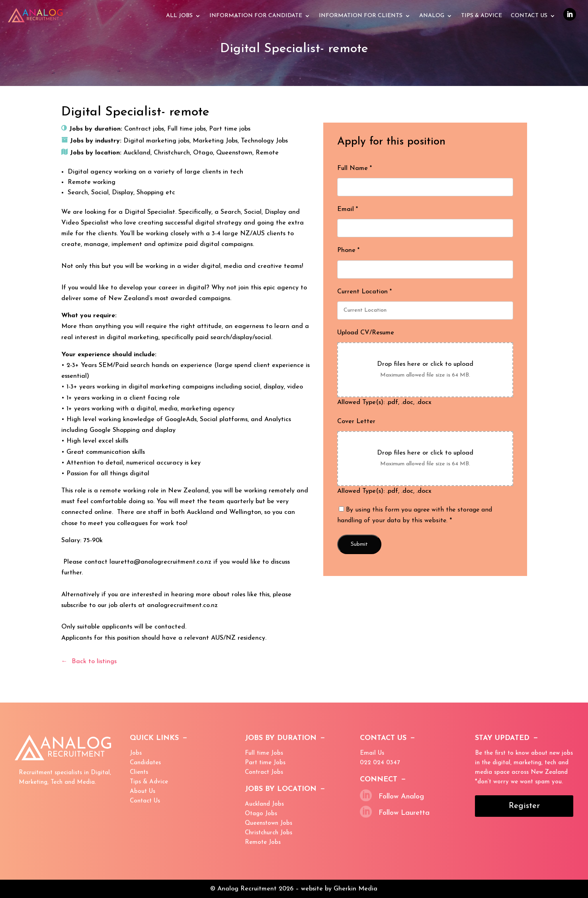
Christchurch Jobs (269, 833)
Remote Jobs (263, 842)
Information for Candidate (256, 16)
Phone (348, 250)
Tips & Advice (149, 782)
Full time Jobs (264, 753)
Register (524, 806)
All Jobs (179, 16)
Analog (432, 16)
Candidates (145, 763)
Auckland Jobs (264, 804)
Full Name (355, 168)
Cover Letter (356, 422)
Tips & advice (482, 16)
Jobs (136, 753)
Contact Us (529, 16)
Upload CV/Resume (366, 333)
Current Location (364, 292)
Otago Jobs (261, 814)
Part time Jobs (265, 763)
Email (348, 209)
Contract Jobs (264, 772)
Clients (139, 772)
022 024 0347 (380, 763)
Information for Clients (361, 16)
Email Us (372, 753)
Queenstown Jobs (269, 823)
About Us (143, 792)
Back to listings (94, 662)
